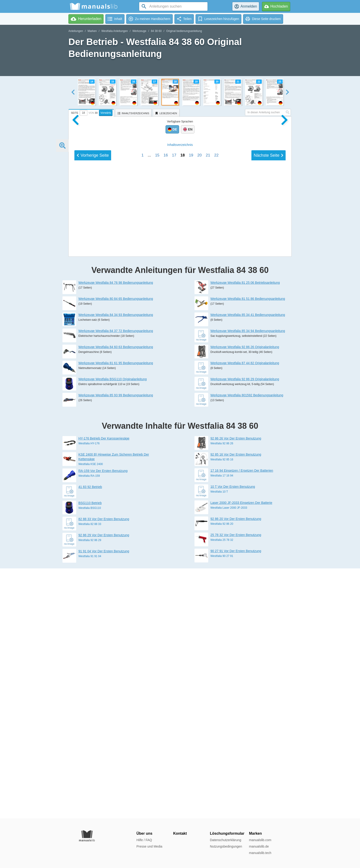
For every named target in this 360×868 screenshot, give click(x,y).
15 (157, 477)
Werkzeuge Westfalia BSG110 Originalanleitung (113, 629)
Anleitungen (76, 31)
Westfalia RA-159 (89, 726)
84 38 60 (156, 31)
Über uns (144, 833)
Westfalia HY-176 (89, 693)
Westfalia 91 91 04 (90, 806)
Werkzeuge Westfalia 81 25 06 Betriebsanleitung (245, 533)
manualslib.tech (260, 853)
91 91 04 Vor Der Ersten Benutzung (104, 801)
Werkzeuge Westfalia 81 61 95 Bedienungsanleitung (116, 613)
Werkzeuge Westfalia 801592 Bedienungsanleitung (247, 645)
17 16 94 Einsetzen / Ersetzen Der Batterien (242, 720)
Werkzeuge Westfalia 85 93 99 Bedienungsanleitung (116, 645)
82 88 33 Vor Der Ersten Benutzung (104, 769)
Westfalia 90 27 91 (222, 806)
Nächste (269, 477)
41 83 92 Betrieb (90, 737)
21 (208, 477)
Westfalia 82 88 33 (90, 774)
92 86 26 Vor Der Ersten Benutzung (236, 688)
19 (191, 477)
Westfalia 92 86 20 (222, 774)
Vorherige (93, 477)
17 (174, 477)
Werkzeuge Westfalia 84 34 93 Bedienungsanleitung (116, 565)
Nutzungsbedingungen (226, 846)
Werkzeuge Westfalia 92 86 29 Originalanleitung (245, 629)
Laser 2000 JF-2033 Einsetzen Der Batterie (241, 753)
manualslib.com (260, 840)
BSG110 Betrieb (90, 753)
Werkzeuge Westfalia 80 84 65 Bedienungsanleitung (116, 549)
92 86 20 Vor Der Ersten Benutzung (236, 769)
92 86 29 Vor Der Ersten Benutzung (104, 785)
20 (199, 477)
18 (183, 477)
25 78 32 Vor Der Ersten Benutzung (236, 785)
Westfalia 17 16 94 (222, 726)
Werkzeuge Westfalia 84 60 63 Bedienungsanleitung (116, 597)
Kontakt (180, 833)
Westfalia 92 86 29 (90, 790)
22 (216, 477)
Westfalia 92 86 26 (222, 693)
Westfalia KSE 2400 (91, 714)
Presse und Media (149, 846)
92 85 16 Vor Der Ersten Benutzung (236, 704)
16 (166, 477)
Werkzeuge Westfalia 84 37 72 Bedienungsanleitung (116, 581)
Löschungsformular (227, 833)
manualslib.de (259, 846)
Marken (92, 31)
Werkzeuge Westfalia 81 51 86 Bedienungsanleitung (248, 549)
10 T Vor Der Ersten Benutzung (233, 737)
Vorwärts (106, 113)
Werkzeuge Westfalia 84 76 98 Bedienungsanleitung (116, 533)
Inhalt (180, 466)
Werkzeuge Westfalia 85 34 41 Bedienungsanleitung (248, 565)
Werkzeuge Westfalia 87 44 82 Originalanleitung (245, 613)
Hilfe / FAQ (144, 840)
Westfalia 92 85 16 (222, 709)
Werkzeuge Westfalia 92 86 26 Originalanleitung (245, 597)
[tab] (92, 112)
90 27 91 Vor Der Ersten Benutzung (236, 801)
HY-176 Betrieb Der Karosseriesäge (104, 688)
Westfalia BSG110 (90, 758)
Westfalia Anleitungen (114, 31)
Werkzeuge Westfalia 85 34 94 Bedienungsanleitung (248, 581)
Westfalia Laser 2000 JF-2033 (229, 758)
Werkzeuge (139, 31)
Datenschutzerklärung (225, 840)
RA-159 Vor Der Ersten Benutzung (103, 721)
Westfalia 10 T (219, 742)
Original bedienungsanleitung (184, 31)
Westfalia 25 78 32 (222, 790)
